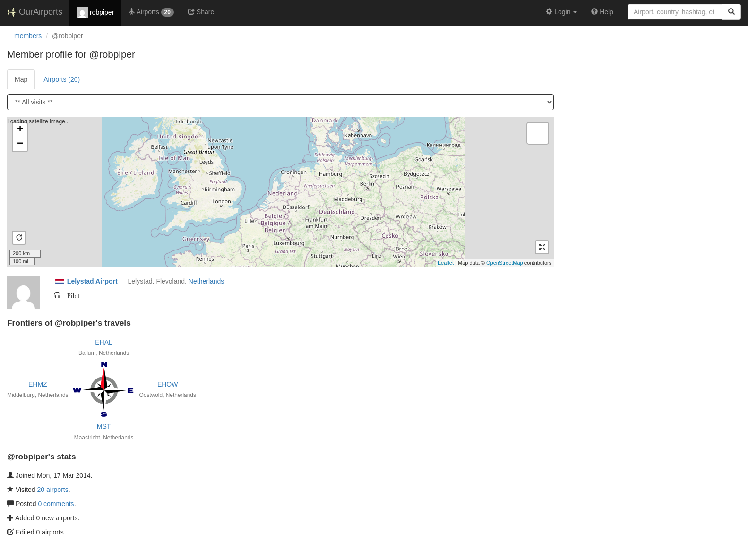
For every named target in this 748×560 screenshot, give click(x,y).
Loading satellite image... (279, 192)
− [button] (20, 144)
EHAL (104, 342)
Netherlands (206, 281)
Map (21, 79)
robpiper (95, 13)
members (28, 36)
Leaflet (446, 263)
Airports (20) (62, 79)
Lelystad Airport (92, 281)
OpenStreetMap (505, 263)
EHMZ (38, 384)
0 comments (56, 504)
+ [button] (20, 130)
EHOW (168, 384)
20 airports (53, 490)
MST (104, 426)
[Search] (731, 12)
